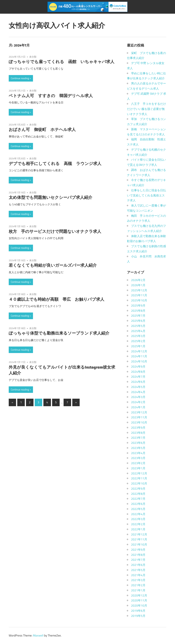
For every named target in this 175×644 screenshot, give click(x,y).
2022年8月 (138, 494)
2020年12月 (139, 595)
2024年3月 (138, 397)
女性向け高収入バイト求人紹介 (57, 25)
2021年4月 (138, 575)
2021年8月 (138, 555)
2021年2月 (138, 585)
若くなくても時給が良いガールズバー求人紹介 (53, 265)
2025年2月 (138, 341)
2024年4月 (138, 392)
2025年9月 (138, 306)
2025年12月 (139, 290)
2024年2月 (138, 402)
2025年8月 (138, 311)
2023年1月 (138, 468)
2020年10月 (139, 606)
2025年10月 (139, 300)
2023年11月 (139, 417)
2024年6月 (138, 382)
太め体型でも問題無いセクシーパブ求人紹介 (51, 197)
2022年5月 (138, 509)
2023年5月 (138, 448)
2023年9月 (138, 428)
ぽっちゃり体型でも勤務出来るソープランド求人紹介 (59, 333)
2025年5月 (138, 326)
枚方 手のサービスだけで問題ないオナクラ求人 (55, 231)
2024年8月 (138, 372)
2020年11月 (139, 600)
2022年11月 (139, 478)
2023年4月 (138, 453)
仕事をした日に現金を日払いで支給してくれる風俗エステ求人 (146, 195)
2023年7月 (138, 438)
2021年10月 (139, 545)
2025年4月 (138, 331)
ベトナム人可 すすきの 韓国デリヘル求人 (51, 96)
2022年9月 (138, 489)
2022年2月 (138, 524)
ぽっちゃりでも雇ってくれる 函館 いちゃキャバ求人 (62, 62)
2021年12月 (139, 534)
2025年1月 (138, 346)
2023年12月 (139, 412)
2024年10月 (139, 361)
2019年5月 (138, 616)
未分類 (33, 57)
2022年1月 (138, 529)
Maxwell (38, 635)
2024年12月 (139, 351)
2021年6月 (138, 565)
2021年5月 (138, 570)
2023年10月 (139, 422)
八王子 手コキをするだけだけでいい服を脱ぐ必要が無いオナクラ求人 (146, 109)
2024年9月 (138, 367)
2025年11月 (139, 295)
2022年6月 (138, 504)
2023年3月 (138, 458)
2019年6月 (138, 611)
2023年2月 (138, 463)
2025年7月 (138, 316)
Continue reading (20, 78)
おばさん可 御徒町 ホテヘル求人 (42, 129)
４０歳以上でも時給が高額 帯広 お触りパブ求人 (56, 299)
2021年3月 (138, 580)
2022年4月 (138, 514)
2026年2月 (138, 280)
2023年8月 (138, 433)
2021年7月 (138, 560)
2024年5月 (138, 387)
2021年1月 (138, 590)
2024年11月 (139, 356)
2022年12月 (139, 473)
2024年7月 (138, 377)
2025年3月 (138, 336)
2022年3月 (138, 519)
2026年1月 (138, 285)
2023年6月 (138, 443)
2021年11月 (139, 539)
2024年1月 (138, 407)
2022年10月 (139, 483)
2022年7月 (138, 499)
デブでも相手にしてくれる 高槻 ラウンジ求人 (55, 163)
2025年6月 (138, 321)
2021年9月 (138, 550)
